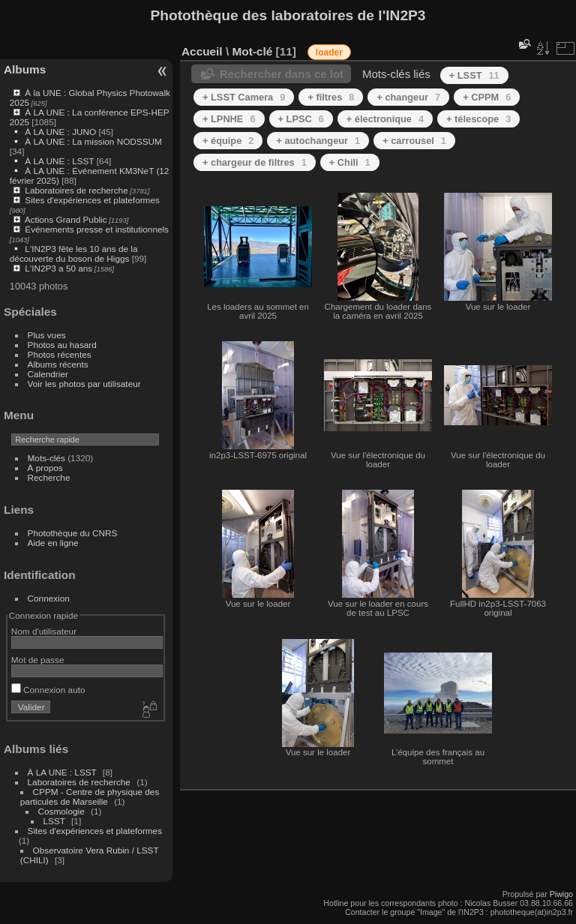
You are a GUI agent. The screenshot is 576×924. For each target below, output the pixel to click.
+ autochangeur (318, 141)
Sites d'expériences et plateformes (92, 200)
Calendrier (48, 374)
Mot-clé (252, 51)
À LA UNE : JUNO (61, 132)
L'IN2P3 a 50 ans (58, 268)
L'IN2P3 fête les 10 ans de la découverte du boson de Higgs (74, 253)
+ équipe (228, 141)
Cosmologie (61, 811)
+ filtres (331, 97)
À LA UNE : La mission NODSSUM (93, 141)
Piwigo (561, 894)
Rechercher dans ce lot (282, 74)
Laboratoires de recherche (76, 190)
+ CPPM (487, 97)
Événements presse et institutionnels (97, 229)
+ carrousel (414, 141)
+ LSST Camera (244, 97)
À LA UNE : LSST (59, 161)
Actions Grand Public (66, 219)
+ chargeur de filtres (255, 162)
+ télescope (478, 119)
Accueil (202, 51)
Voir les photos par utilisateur (84, 384)
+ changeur (408, 97)
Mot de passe (38, 660)
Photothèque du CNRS (73, 533)
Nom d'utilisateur (44, 631)
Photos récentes (60, 354)
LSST (54, 821)
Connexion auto (48, 690)
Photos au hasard (62, 345)
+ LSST (474, 75)
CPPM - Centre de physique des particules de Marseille (90, 796)
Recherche (49, 477)
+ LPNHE (229, 119)
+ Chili (350, 162)
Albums (25, 69)
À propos (45, 468)
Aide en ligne (53, 543)
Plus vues (47, 335)
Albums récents (58, 364)
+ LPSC (301, 119)
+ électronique (385, 119)
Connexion (49, 598)
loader (329, 52)
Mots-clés (46, 458)
